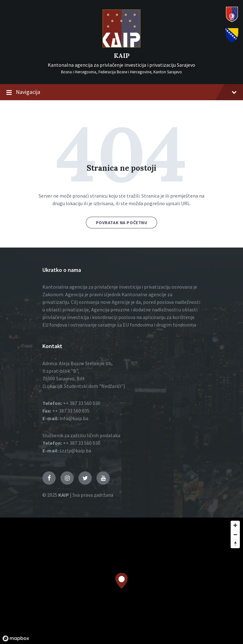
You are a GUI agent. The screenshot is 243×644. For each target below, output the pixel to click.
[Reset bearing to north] (235, 544)
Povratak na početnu (122, 223)
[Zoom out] (235, 534)
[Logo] (121, 46)
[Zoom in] (235, 525)
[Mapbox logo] (16, 638)
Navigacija (121, 92)
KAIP (122, 55)
